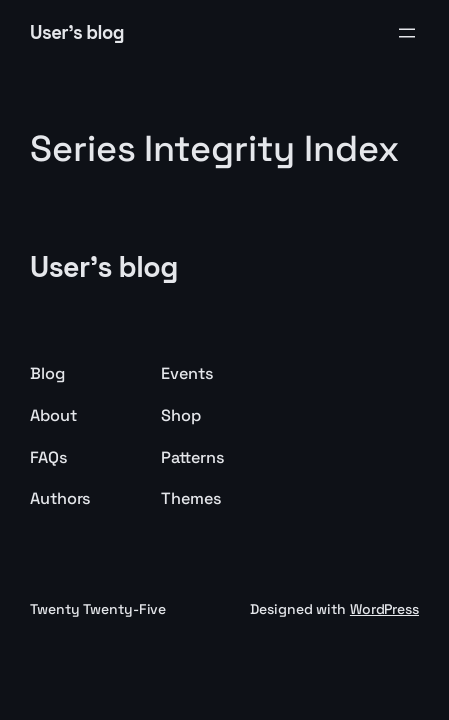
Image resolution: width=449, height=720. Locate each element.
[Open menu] (407, 33)
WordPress (384, 609)
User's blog (77, 32)
